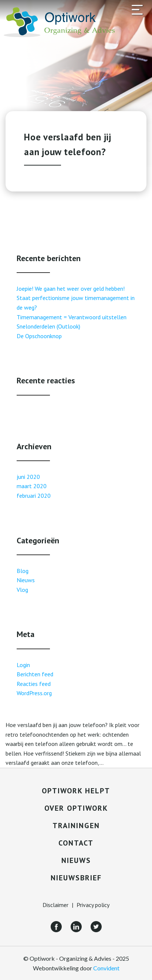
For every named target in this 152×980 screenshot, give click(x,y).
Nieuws (26, 580)
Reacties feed (34, 684)
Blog (23, 571)
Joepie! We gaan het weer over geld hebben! (71, 289)
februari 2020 (34, 496)
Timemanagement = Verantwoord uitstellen (72, 317)
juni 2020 (28, 477)
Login (23, 665)
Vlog (22, 590)
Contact (76, 843)
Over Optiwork (76, 808)
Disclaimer (55, 905)
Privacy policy (93, 905)
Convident (106, 968)
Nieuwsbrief (76, 878)
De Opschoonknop (39, 336)
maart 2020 (32, 486)
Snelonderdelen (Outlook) (48, 326)
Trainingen (76, 826)
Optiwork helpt (76, 791)
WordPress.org (34, 693)
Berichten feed (35, 674)
